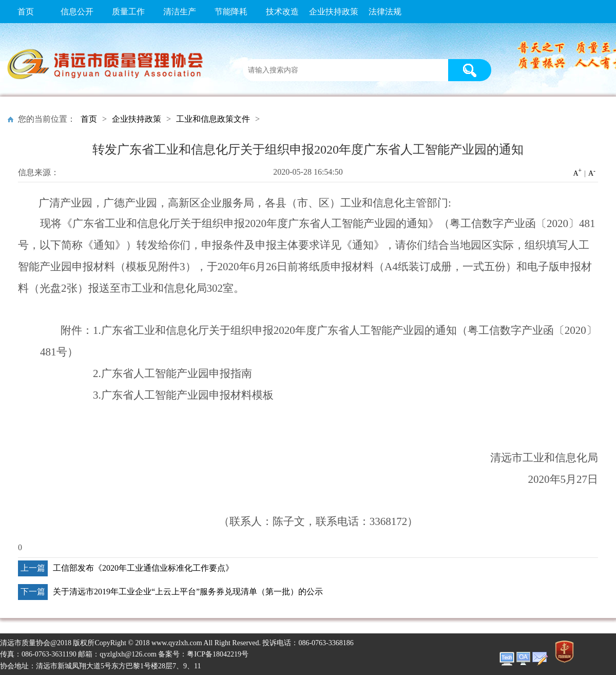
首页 (26, 12)
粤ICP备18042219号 (218, 654)
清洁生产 (180, 12)
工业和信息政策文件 (213, 119)
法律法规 (385, 12)
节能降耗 (231, 12)
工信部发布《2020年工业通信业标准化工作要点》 (143, 568)
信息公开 (77, 12)
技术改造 (282, 12)
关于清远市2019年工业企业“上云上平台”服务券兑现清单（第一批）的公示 (188, 592)
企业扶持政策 (334, 12)
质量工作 (128, 12)
